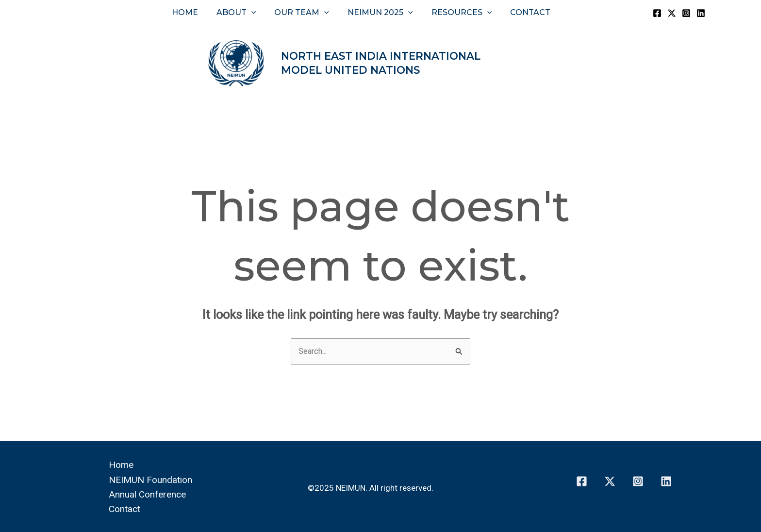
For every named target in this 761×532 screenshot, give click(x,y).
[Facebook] (657, 13)
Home (192, 12)
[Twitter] (672, 13)
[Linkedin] (701, 13)
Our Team (303, 12)
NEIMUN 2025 (379, 12)
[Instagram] (686, 13)
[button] (256, 12)
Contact (523, 12)
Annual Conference (149, 494)
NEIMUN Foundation (153, 480)
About (241, 12)
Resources (457, 12)
